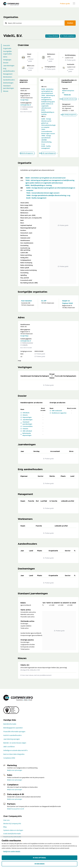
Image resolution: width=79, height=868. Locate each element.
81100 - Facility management (46, 147)
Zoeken (70, 23)
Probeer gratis (65, 4)
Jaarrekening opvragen (12, 739)
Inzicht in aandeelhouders (13, 735)
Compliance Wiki (9, 758)
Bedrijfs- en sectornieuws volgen (15, 743)
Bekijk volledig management (69, 115)
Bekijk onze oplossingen (15, 770)
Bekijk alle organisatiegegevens (48, 153)
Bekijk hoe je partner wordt (16, 809)
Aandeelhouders (9, 80)
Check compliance (68, 36)
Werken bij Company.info (12, 823)
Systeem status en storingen (13, 830)
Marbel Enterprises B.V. (68, 92)
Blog (5, 827)
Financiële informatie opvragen (14, 731)
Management (8, 74)
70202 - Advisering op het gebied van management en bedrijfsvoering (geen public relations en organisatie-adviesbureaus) (48, 102)
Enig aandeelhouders (9, 70)
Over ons (6, 820)
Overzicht (6, 45)
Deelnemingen (8, 83)
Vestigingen (7, 60)
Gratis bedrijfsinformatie (12, 834)
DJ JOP (44, 301)
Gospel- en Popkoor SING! (68, 302)
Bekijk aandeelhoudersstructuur (69, 99)
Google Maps (24, 100)
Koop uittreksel (52, 36)
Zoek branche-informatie (12, 837)
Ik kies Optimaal (39, 858)
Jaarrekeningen (9, 65)
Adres (5, 57)
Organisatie (7, 48)
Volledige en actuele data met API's (15, 750)
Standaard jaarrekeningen (9, 87)
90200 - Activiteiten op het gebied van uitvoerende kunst (47, 91)
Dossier (6, 63)
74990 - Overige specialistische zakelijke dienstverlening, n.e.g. (47, 140)
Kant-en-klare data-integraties (14, 754)
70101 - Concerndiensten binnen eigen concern (48, 131)
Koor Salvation (27, 301)
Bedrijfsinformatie (10, 724)
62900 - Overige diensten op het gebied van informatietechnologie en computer (48, 123)
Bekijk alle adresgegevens (27, 153)
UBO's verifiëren (9, 747)
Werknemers (8, 77)
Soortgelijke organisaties (7, 53)
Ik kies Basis (39, 864)
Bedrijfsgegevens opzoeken (13, 728)
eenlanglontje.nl (26, 105)
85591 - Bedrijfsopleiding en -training (48, 112)
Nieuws (6, 91)
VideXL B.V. (67, 95)
